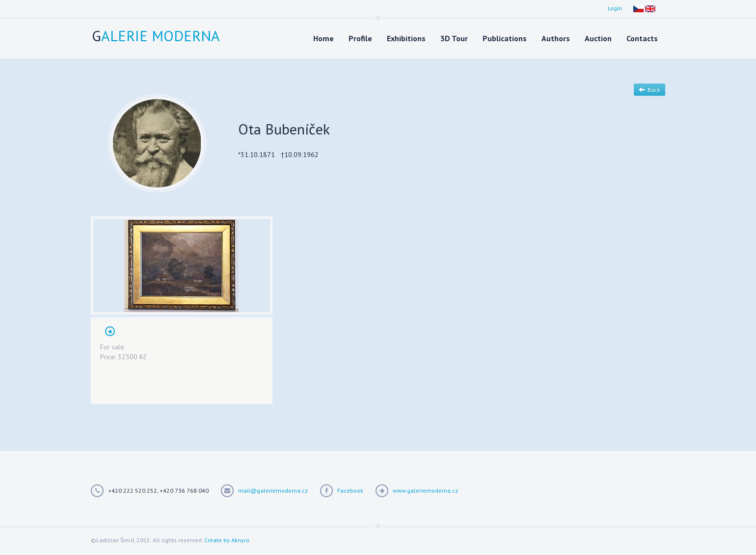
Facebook (350, 490)
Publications (505, 38)
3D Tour (454, 38)
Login (615, 8)
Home (324, 38)
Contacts (642, 38)
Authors (556, 38)
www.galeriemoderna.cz (425, 490)
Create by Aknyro (227, 540)
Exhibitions (406, 38)
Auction (598, 38)
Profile (360, 38)
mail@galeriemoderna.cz (273, 490)
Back (649, 90)
